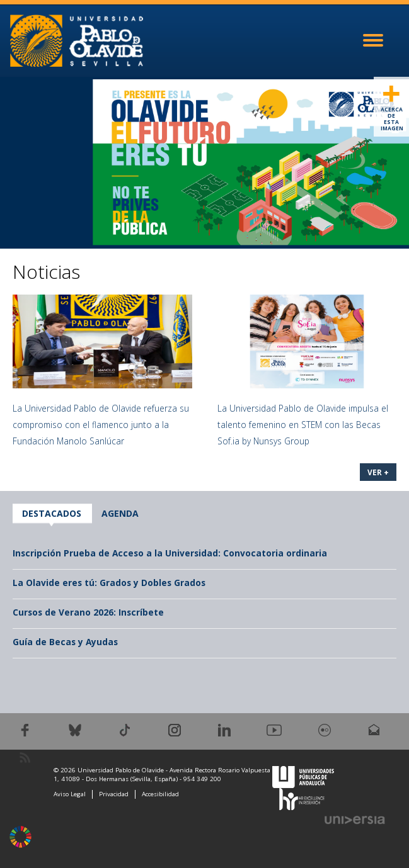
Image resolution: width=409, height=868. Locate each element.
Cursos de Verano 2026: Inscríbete (88, 612)
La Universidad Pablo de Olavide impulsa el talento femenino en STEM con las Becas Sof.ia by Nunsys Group (303, 425)
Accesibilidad (160, 794)
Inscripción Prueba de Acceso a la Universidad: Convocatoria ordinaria (170, 553)
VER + (378, 472)
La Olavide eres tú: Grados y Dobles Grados (109, 583)
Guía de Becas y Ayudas (65, 642)
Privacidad (114, 794)
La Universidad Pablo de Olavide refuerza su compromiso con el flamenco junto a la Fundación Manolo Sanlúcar (101, 425)
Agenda (120, 513)
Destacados (52, 513)
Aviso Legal (70, 794)
